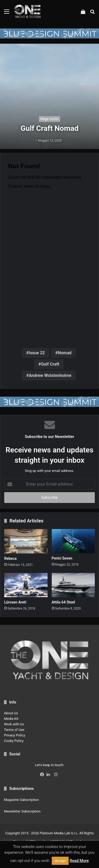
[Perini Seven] (73, 541)
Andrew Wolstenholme (50, 375)
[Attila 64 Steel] (73, 585)
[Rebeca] (26, 541)
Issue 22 (37, 353)
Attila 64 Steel (63, 602)
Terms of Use (14, 730)
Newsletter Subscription (22, 811)
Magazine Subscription (21, 800)
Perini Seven (62, 558)
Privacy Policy (15, 735)
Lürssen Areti (15, 602)
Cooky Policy (14, 741)
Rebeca (10, 558)
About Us (11, 713)
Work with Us (14, 724)
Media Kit (11, 719)
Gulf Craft (50, 364)
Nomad (65, 353)
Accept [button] (60, 861)
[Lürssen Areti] (26, 585)
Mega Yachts (49, 119)
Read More (79, 861)
